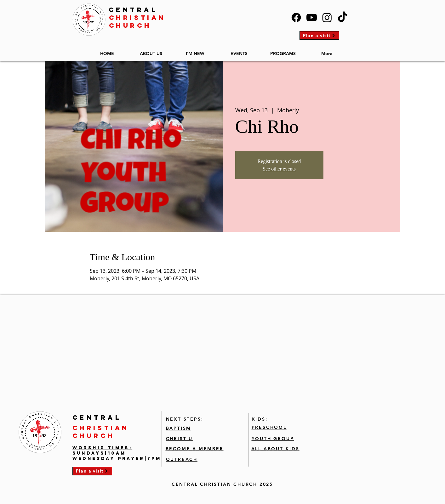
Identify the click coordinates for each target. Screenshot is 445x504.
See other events (279, 169)
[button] (151, 51)
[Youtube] (312, 17)
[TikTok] (342, 17)
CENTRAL (133, 10)
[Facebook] (296, 17)
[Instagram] (327, 17)
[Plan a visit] (319, 35)
